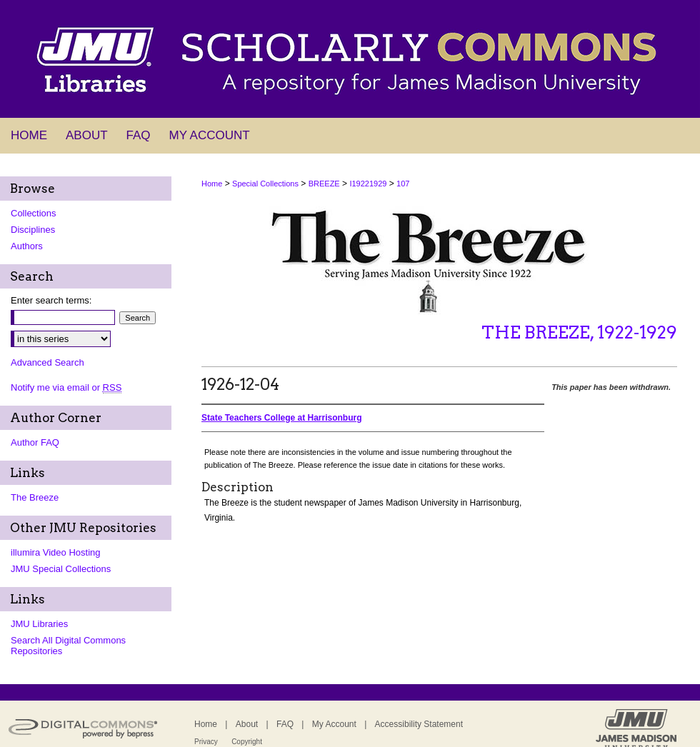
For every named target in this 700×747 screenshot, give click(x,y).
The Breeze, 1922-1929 (579, 332)
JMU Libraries (39, 624)
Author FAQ (35, 442)
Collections (34, 213)
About (247, 724)
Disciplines (33, 230)
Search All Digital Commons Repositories (68, 646)
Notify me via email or (66, 387)
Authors (27, 246)
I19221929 (368, 184)
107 (403, 184)
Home (212, 184)
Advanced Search (47, 362)
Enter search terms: (51, 300)
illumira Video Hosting (56, 552)
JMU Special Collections (61, 569)
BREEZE (324, 184)
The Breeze (35, 497)
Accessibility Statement (419, 724)
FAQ (285, 724)
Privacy (206, 742)
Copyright (247, 742)
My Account (334, 724)
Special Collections (265, 184)
